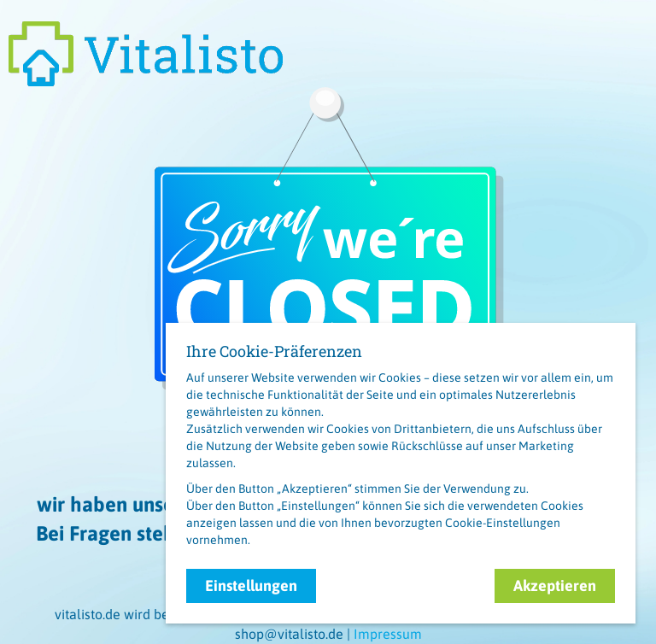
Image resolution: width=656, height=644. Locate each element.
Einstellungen (251, 585)
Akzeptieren (555, 585)
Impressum (388, 634)
